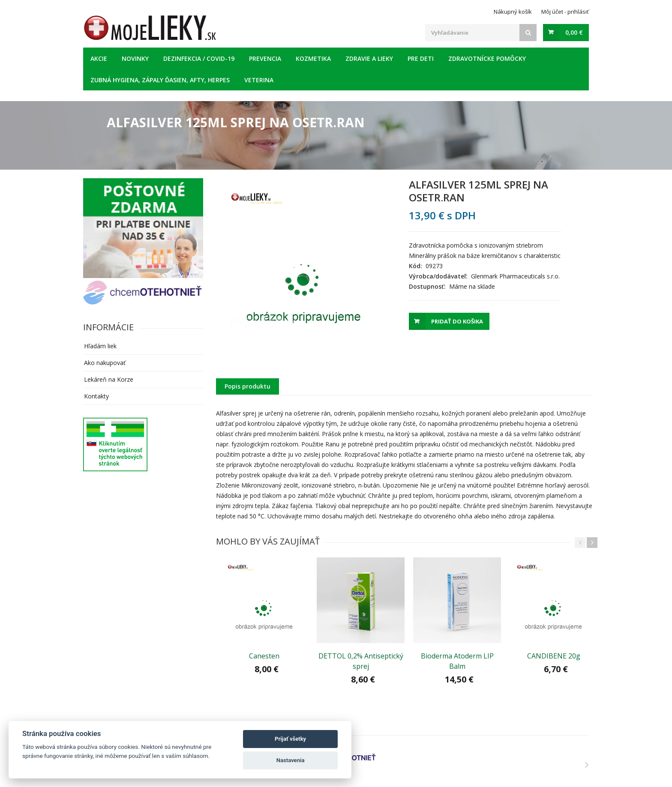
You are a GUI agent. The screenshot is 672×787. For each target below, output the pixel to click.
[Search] (528, 33)
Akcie (99, 58)
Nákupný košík (513, 12)
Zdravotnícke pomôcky (487, 58)
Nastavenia (291, 760)
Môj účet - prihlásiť (565, 12)
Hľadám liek (100, 346)
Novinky (135, 58)
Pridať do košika (457, 321)
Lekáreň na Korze (109, 379)
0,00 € (574, 32)
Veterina (259, 80)
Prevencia (265, 58)
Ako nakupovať (105, 363)
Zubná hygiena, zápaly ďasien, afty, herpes (160, 80)
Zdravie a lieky (369, 58)
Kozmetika (313, 58)
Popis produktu (247, 386)
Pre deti (421, 58)
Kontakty (96, 396)
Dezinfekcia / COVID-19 (199, 58)
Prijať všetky (290, 739)
